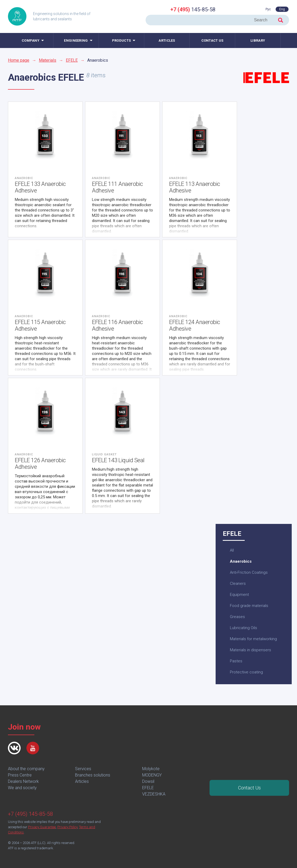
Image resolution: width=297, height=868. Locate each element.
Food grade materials (249, 606)
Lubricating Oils (243, 628)
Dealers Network (23, 781)
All (232, 550)
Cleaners (238, 584)
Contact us (212, 40)
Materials (48, 60)
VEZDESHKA (154, 794)
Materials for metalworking (253, 639)
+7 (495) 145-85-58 (30, 814)
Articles (167, 40)
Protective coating (246, 672)
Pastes (236, 661)
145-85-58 (193, 9)
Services (83, 769)
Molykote (151, 769)
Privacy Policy (67, 827)
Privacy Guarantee (42, 827)
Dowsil (148, 781)
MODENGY (152, 775)
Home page (19, 60)
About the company (26, 769)
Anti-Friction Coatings (249, 572)
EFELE (72, 60)
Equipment (239, 595)
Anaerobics (241, 561)
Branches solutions (93, 775)
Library (258, 40)
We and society (22, 788)
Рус (268, 9)
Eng (282, 9)
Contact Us (249, 788)
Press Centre (20, 775)
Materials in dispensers (250, 650)
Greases (237, 617)
